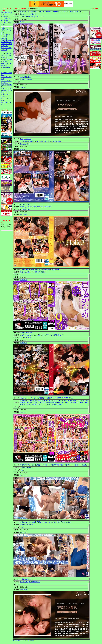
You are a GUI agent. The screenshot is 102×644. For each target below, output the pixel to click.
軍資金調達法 (5, 85)
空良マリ (60, 401)
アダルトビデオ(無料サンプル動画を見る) (6, 91)
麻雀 (2, 75)
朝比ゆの (23, 468)
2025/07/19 (24, 412)
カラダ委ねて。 (25, 77)
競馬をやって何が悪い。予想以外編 (6, 30)
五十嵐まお (53, 404)
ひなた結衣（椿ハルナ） (37, 404)
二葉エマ (30, 207)
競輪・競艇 (8, 73)
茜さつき (31, 272)
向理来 (30, 79)
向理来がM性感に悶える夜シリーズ (32, 17)
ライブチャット (6, 99)
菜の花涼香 (43, 402)
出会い (3, 101)
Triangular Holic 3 (26, 204)
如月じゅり (85, 401)
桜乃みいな (53, 401)
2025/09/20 (24, 280)
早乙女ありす (68, 401)
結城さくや (69, 402)
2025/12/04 (24, 149)
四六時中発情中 (25, 338)
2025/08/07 (24, 343)
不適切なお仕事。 (26, 579)
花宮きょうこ (25, 14)
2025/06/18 (24, 590)
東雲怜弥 (40, 141)
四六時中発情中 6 (26, 333)
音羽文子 (38, 272)
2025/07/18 (24, 475)
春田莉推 (33, 14)
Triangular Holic (25, 144)
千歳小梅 (49, 335)
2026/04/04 (24, 22)
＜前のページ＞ (18, 640)
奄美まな (76, 402)
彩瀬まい (45, 401)
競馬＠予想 (5, 17)
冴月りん (36, 402)
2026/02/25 (24, 87)
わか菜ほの (32, 141)
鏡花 (47, 404)
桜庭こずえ (61, 402)
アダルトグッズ (6, 95)
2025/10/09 (24, 214)
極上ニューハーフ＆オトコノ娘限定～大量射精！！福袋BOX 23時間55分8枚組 (47, 398)
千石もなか (24, 141)
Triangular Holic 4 (26, 139)
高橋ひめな (77, 401)
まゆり (82, 402)
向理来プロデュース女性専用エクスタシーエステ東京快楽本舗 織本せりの (45, 522)
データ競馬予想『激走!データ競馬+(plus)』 (6, 44)
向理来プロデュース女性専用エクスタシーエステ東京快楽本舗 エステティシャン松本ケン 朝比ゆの (54, 465)
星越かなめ (24, 272)
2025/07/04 (24, 532)
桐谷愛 (55, 402)
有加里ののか (25, 335)
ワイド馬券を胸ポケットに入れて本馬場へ (6, 55)
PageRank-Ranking (7, 40)
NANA (22, 470)
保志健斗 (48, 207)
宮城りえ (23, 79)
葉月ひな (23, 207)
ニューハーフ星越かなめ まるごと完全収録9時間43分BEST (40, 270)
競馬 (2, 73)
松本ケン (30, 468)
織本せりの (24, 525)
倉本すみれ (33, 335)
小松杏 (22, 402)
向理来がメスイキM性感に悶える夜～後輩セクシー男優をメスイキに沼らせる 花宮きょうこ (51, 12)
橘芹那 (32, 401)
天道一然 (46, 141)
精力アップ (5, 97)
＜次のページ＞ (29, 640)
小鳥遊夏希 (29, 402)
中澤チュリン (25, 401)
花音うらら (41, 335)
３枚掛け (4, 38)
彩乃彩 (50, 402)
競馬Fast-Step (5, 67)
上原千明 (58, 141)
